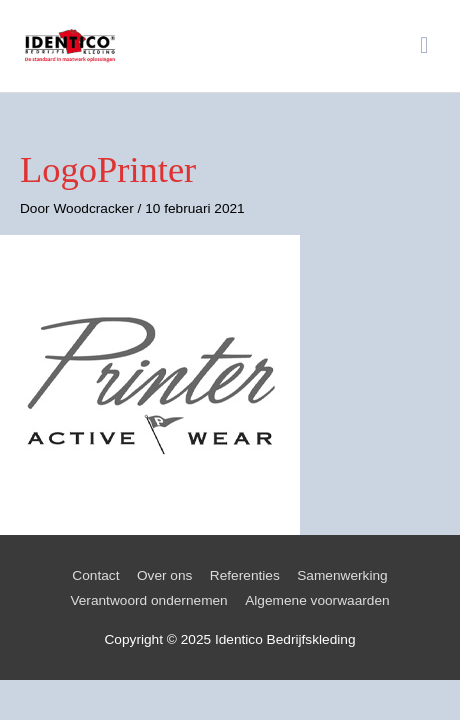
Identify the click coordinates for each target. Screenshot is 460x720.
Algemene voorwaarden (317, 600)
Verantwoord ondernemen (148, 600)
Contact (95, 575)
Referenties (245, 575)
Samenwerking (342, 575)
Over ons (164, 575)
